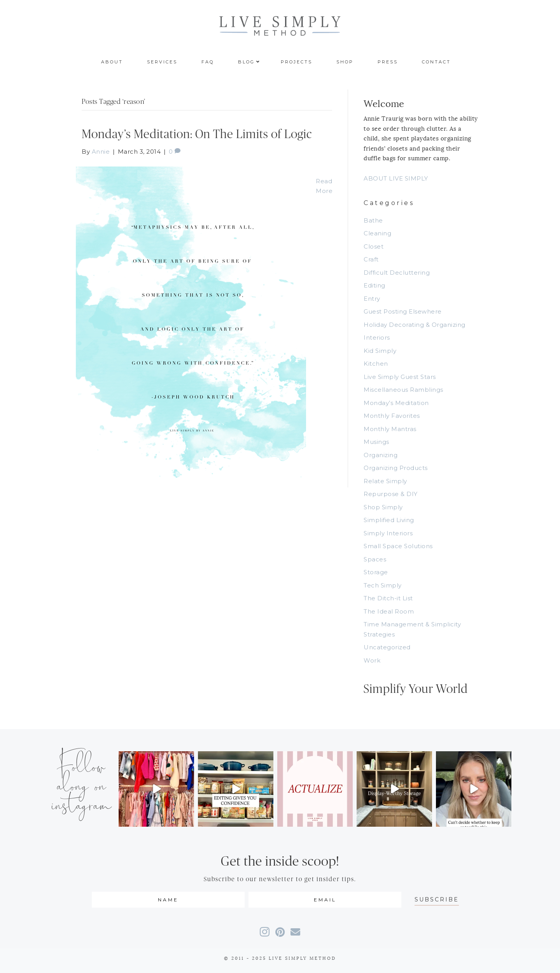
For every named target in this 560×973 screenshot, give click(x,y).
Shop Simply (383, 507)
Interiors (377, 337)
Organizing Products (396, 468)
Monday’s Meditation (396, 403)
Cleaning (377, 233)
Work (372, 660)
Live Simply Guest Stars (400, 377)
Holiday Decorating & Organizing (415, 325)
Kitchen (376, 364)
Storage (376, 572)
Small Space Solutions (398, 546)
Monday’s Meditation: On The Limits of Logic (197, 134)
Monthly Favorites (392, 416)
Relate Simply (385, 481)
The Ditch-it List (388, 598)
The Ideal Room (389, 611)
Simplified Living (389, 520)
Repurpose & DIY (391, 494)
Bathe (373, 220)
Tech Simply (383, 585)
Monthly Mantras (390, 429)
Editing (374, 285)
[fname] (168, 900)
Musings (376, 442)
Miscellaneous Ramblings (403, 390)
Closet (374, 246)
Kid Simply (380, 351)
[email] (325, 900)
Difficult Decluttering (397, 273)
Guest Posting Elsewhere (403, 311)
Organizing (381, 455)
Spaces (375, 559)
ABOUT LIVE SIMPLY (396, 178)
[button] (437, 900)
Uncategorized (387, 647)
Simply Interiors (388, 533)
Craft (371, 259)
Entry (372, 299)
